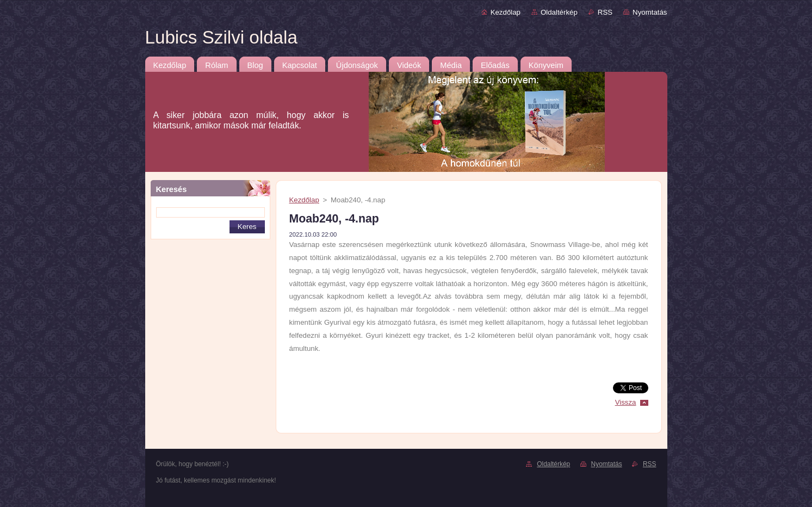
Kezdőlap (506, 12)
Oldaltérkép (559, 12)
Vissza (626, 402)
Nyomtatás (650, 12)
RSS (605, 12)
